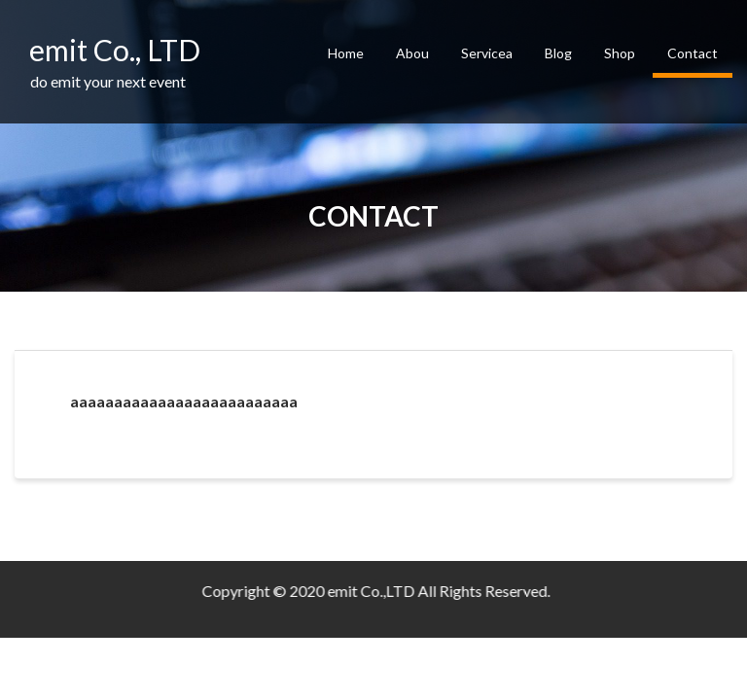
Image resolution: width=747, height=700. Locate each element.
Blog (558, 53)
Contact (693, 53)
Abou (412, 53)
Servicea (487, 53)
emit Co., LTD (115, 50)
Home (346, 53)
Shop (620, 53)
